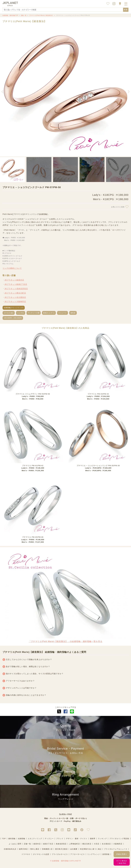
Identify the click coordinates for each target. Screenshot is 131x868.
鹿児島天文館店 (61, 849)
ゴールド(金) (9, 313)
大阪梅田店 (118, 844)
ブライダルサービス (60, 854)
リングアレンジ (94, 854)
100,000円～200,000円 (13, 318)
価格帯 (93, 839)
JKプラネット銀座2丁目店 (16, 284)
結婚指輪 (22, 839)
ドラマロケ (26, 854)
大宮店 (97, 844)
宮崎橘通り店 (47, 849)
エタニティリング (35, 839)
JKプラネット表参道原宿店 (16, 289)
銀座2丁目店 (48, 844)
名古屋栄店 (106, 844)
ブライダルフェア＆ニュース (116, 849)
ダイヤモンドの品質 (41, 854)
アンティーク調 (34, 313)
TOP (4, 839)
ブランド (60, 839)
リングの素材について (12, 268)
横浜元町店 (87, 844)
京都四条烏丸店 (10, 849)
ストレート (62, 313)
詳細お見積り (122, 854)
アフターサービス (78, 854)
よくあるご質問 (15, 844)
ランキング (102, 839)
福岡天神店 (23, 849)
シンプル (21, 313)
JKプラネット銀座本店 (14, 280)
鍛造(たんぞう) (49, 313)
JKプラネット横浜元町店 (15, 293)
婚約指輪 (12, 839)
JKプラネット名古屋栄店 (15, 297)
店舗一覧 (27, 844)
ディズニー (49, 839)
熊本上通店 (35, 849)
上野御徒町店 (74, 844)
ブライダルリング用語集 (119, 839)
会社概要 (74, 849)
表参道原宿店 (61, 844)
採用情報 (106, 854)
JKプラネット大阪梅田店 (15, 302)
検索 (126, 10)
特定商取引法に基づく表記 (91, 849)
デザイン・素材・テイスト (77, 839)
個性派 (73, 313)
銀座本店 (37, 844)
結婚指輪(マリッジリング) (14, 308)
